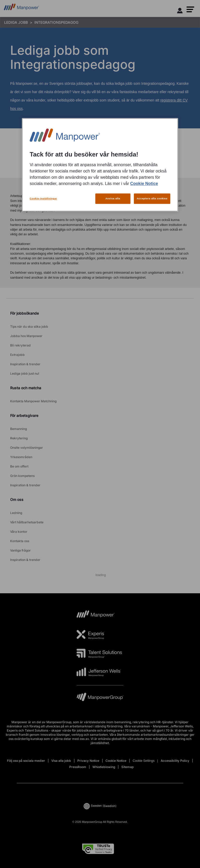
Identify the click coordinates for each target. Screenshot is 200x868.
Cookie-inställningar (43, 198)
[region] (100, 165)
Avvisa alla (113, 198)
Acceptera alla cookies (152, 198)
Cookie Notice (144, 184)
